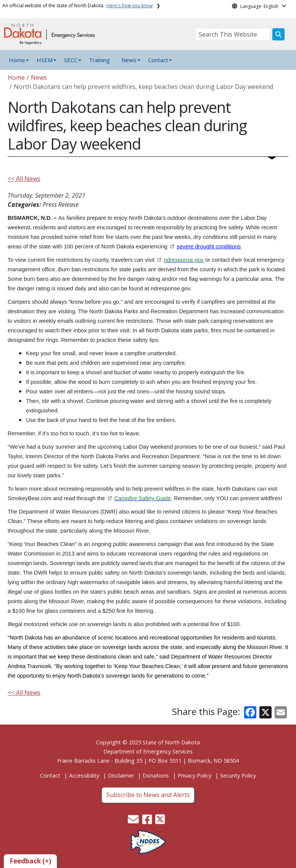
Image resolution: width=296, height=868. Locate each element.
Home (17, 60)
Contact (50, 775)
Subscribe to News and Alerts (148, 795)
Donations (156, 775)
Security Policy (238, 775)
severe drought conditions (209, 246)
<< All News (24, 179)
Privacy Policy (195, 775)
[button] (134, 821)
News (39, 77)
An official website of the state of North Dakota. (77, 6)
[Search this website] (278, 34)
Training (99, 60)
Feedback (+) (30, 861)
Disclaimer (121, 775)
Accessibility (84, 775)
